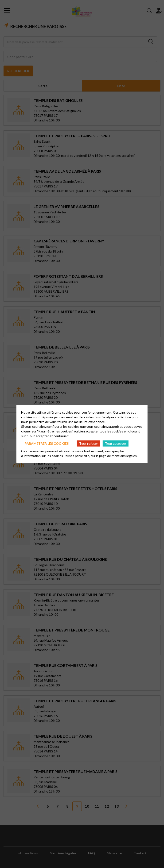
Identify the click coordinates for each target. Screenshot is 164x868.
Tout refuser (89, 443)
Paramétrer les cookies (47, 443)
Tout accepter (116, 443)
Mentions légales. (125, 456)
